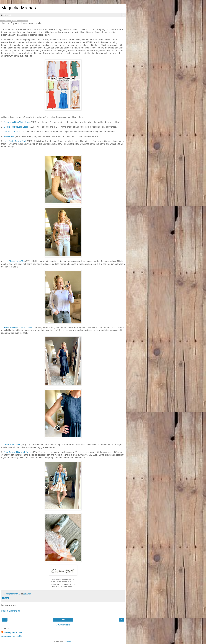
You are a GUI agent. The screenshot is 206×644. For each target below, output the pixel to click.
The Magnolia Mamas (13, 632)
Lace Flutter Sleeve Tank (15, 141)
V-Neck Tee (9, 136)
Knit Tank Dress (11, 132)
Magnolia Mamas (19, 8)
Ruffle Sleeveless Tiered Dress (18, 327)
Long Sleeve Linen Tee (14, 261)
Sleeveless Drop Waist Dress (17, 122)
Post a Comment (10, 611)
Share (6, 598)
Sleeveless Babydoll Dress (16, 127)
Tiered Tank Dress (12, 445)
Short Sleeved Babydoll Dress (17, 452)
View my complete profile (11, 636)
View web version (63, 625)
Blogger (68, 641)
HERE (71, 579)
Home (63, 620)
